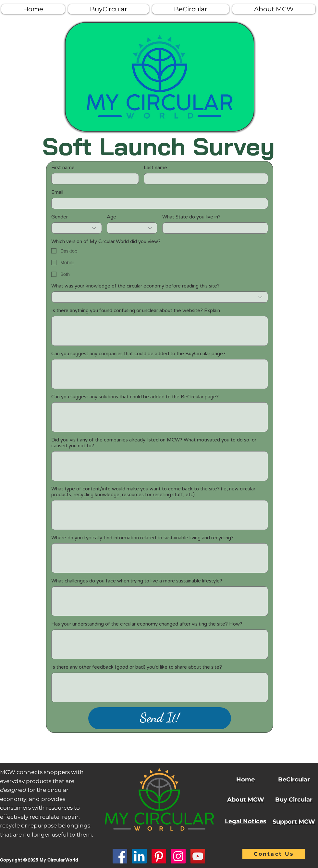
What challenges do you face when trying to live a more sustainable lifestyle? (137, 581)
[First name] (93, 179)
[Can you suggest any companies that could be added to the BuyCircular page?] (160, 374)
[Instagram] (178, 856)
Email (57, 192)
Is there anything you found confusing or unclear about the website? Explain (136, 311)
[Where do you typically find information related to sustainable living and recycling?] (160, 558)
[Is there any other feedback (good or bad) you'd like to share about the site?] (160, 687)
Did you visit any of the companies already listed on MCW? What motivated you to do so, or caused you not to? (154, 443)
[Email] (158, 203)
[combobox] (77, 228)
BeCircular (294, 780)
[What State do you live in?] (213, 228)
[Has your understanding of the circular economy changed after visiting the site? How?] (160, 644)
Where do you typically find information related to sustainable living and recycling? (142, 538)
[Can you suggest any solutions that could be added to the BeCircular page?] (160, 417)
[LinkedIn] (139, 856)
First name (63, 168)
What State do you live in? (191, 217)
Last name (155, 168)
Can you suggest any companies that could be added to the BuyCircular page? (138, 354)
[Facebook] (120, 856)
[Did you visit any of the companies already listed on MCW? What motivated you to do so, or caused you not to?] (160, 466)
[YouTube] (198, 856)
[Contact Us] (274, 854)
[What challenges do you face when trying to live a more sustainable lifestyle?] (160, 601)
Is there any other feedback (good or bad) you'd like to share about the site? (137, 667)
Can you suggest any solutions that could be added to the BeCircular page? (135, 397)
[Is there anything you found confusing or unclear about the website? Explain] (160, 331)
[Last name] (204, 179)
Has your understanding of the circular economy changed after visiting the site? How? (147, 624)
